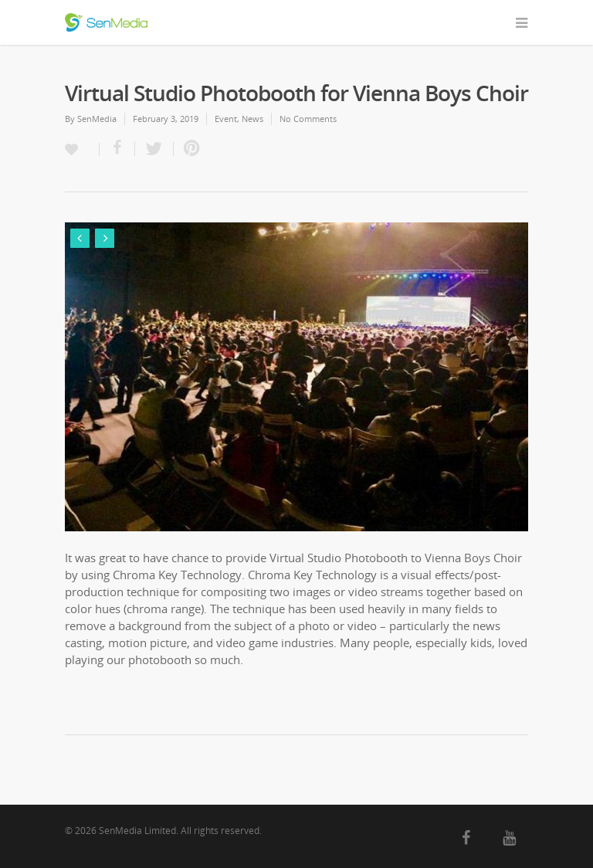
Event (226, 119)
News (252, 119)
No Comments (308, 119)
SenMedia (97, 119)
